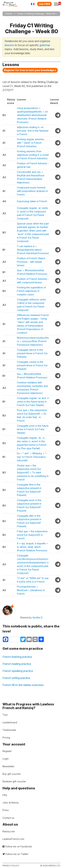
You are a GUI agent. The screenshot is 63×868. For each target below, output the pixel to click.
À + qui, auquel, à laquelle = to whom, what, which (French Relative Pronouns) (33, 547)
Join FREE (44, 4)
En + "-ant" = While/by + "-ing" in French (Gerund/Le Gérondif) (32, 457)
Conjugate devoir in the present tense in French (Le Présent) (32, 353)
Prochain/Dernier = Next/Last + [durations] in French (31, 590)
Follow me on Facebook (17, 846)
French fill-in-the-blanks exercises (23, 685)
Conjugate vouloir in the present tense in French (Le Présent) (32, 365)
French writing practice (16, 678)
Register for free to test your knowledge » (30, 70)
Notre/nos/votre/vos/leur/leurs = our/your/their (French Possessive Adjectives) (33, 341)
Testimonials (9, 730)
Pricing (6, 737)
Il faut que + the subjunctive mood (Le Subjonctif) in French (32, 535)
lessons (9, 45)
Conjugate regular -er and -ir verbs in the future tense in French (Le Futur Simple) (33, 402)
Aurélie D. (38, 617)
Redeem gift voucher (14, 781)
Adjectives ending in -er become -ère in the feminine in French (33, 131)
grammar (45, 45)
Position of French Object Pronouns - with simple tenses (31, 262)
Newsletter (8, 766)
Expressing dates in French (32, 201)
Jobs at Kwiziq (10, 803)
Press (6, 810)
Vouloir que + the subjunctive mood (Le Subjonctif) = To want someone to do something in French (33, 472)
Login (6, 759)
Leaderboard (10, 722)
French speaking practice (18, 671)
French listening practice (17, 657)
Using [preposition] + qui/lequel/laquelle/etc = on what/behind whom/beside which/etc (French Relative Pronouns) (32, 115)
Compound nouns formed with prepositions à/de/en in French (32, 191)
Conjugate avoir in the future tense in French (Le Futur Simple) (33, 429)
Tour (5, 715)
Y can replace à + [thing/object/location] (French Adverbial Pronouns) (33, 250)
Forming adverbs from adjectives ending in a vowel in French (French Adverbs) (33, 155)
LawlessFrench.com (13, 839)
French (9, 14)
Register (7, 751)
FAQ (5, 795)
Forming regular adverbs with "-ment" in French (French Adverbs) (31, 143)
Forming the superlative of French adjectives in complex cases (31, 291)
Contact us (8, 818)
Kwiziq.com (9, 831)
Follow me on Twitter (15, 854)
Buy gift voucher (12, 774)
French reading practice (17, 664)
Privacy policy (11, 866)
